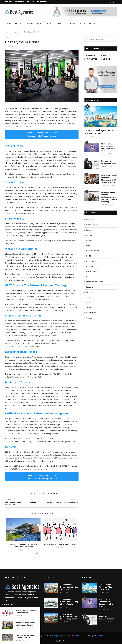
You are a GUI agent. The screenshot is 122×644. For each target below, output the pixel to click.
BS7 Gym (11, 447)
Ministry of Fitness (17, 382)
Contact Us (20, 2)
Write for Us (42, 2)
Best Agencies (57, 635)
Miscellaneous (92, 271)
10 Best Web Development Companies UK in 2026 (108, 147)
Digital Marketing (93, 225)
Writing (89, 318)
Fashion (89, 235)
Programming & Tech (95, 282)
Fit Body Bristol (15, 218)
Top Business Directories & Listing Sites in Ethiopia (69, 587)
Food (88, 246)
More (91, 23)
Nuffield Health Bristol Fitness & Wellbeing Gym (37, 413)
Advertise (31, 2)
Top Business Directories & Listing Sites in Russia (69, 602)
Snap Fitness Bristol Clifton (23, 315)
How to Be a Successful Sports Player (60, 544)
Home (9, 23)
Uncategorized (92, 313)
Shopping (90, 297)
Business (19, 23)
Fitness (89, 240)
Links (81, 23)
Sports (40, 23)
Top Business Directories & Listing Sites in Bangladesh (69, 616)
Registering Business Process (109, 162)
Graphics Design (93, 251)
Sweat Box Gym (15, 182)
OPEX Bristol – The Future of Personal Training (36, 285)
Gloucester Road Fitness (21, 352)
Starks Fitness (14, 146)
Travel (89, 308)
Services (51, 23)
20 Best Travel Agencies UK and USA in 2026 (99, 132)
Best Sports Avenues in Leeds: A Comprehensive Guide (23, 545)
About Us (9, 2)
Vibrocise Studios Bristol (21, 249)
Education (90, 230)
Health (30, 23)
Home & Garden (93, 261)
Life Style (90, 266)
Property (62, 23)
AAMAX (79, 635)
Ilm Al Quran (99, 635)
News (73, 23)
